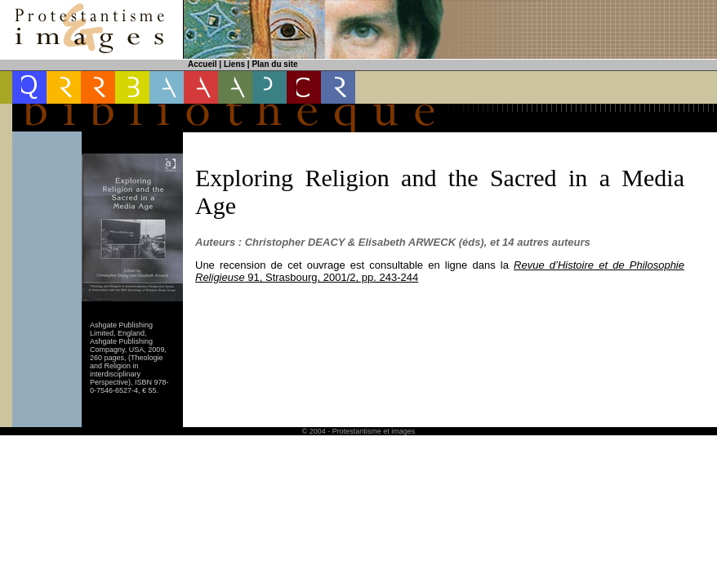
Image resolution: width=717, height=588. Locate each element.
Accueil (203, 64)
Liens (234, 64)
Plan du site (274, 64)
